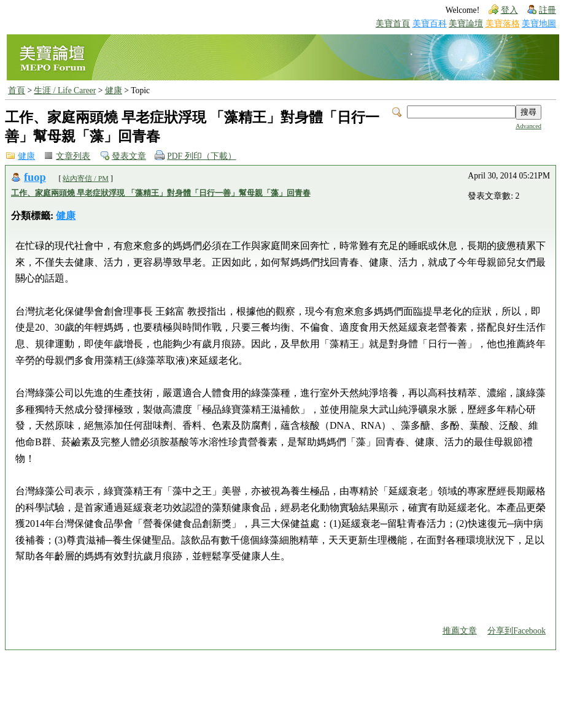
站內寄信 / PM (86, 178)
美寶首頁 (393, 24)
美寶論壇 (466, 24)
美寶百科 (430, 24)
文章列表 (73, 156)
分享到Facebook (517, 631)
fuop (35, 177)
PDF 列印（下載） (201, 156)
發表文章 (129, 156)
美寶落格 (503, 24)
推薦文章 (460, 631)
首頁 (17, 90)
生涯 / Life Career (65, 90)
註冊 (547, 10)
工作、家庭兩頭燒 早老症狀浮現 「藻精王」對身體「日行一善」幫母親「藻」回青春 (161, 193)
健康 (114, 90)
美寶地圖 (539, 24)
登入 (509, 10)
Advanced (528, 126)
